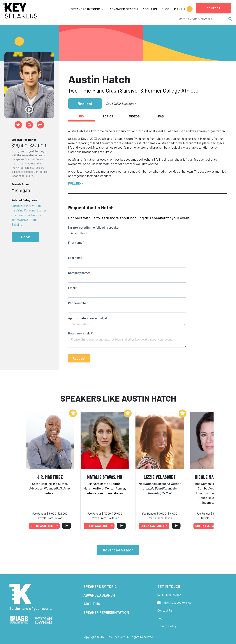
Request (85, 104)
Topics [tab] (108, 116)
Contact (214, 8)
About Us (150, 9)
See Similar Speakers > (121, 103)
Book (25, 237)
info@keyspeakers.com (178, 602)
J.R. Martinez (50, 477)
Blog (165, 9)
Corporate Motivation (26, 206)
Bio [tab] (81, 116)
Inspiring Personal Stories (29, 210)
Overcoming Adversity (26, 215)
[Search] (201, 19)
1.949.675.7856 (172, 595)
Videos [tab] (134, 116)
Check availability (44, 526)
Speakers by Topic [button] (85, 9)
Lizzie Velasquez (160, 477)
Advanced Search (124, 9)
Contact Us (165, 610)
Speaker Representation (106, 612)
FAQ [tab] (161, 116)
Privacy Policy (167, 626)
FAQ (160, 618)
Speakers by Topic (100, 586)
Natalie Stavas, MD (105, 477)
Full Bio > (76, 183)
